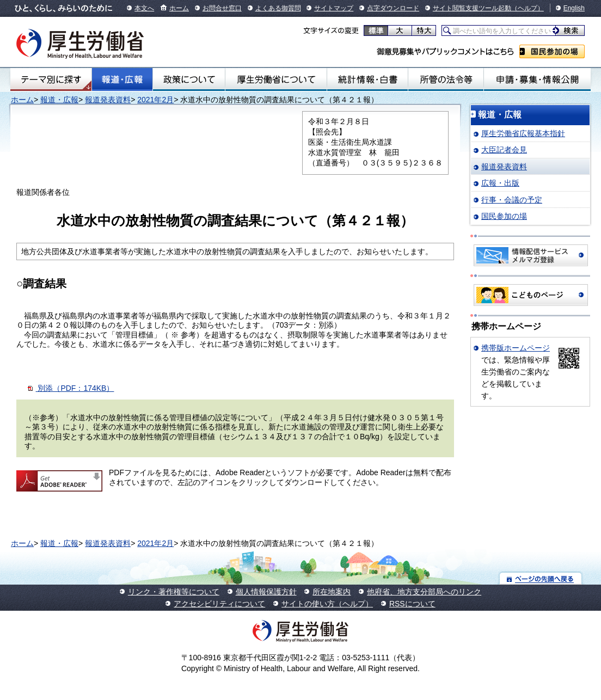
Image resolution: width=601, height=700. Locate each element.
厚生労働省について (276, 79)
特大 (424, 30)
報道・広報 (122, 79)
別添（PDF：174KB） (76, 388)
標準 (376, 30)
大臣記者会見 (504, 150)
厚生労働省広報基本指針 (523, 133)
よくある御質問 (278, 8)
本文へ (144, 8)
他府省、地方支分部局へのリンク (424, 592)
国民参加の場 (552, 51)
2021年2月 (155, 100)
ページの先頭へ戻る (541, 578)
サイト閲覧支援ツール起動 (472, 8)
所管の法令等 (446, 79)
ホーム (179, 8)
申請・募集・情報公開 (537, 79)
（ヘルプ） (528, 8)
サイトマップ (334, 8)
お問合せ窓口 (222, 8)
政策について (189, 79)
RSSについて (412, 604)
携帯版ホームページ (516, 348)
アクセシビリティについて (219, 604)
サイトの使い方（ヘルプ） (327, 604)
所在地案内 (332, 592)
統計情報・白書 (367, 79)
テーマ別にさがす (51, 79)
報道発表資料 (108, 100)
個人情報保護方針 (266, 592)
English (574, 8)
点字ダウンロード (393, 8)
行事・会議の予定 (512, 200)
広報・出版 (500, 183)
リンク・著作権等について (174, 592)
